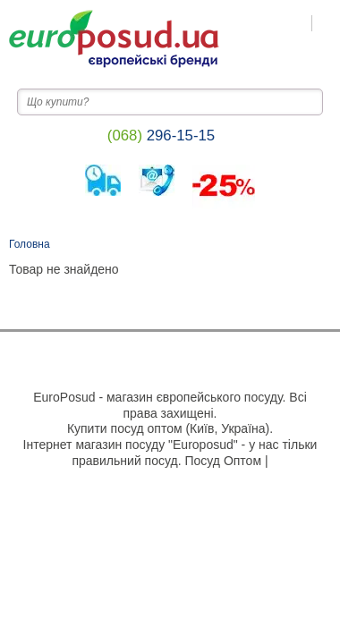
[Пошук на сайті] (326, 23)
